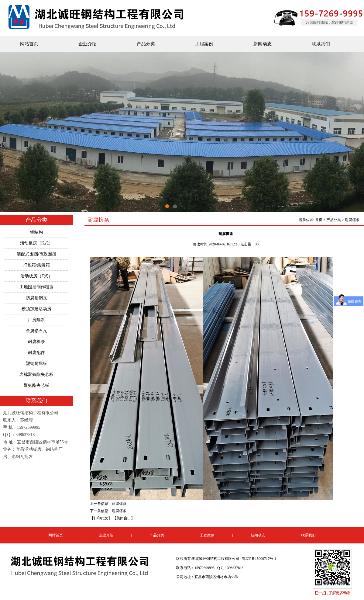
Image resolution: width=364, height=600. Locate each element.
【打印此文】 (101, 518)
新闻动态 (263, 44)
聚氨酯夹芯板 (36, 385)
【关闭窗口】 (124, 518)
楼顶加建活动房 (36, 309)
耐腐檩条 (36, 342)
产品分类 (146, 44)
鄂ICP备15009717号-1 (259, 559)
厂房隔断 (36, 320)
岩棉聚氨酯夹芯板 (36, 375)
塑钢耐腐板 (36, 364)
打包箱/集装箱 (36, 265)
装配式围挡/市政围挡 (36, 254)
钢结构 (36, 232)
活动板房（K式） (36, 243)
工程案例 (204, 44)
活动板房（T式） (37, 276)
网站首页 (29, 44)
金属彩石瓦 (36, 331)
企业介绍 (88, 44)
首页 (319, 220)
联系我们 (321, 44)
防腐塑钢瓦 (36, 298)
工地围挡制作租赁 (36, 287)
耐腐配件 (36, 353)
